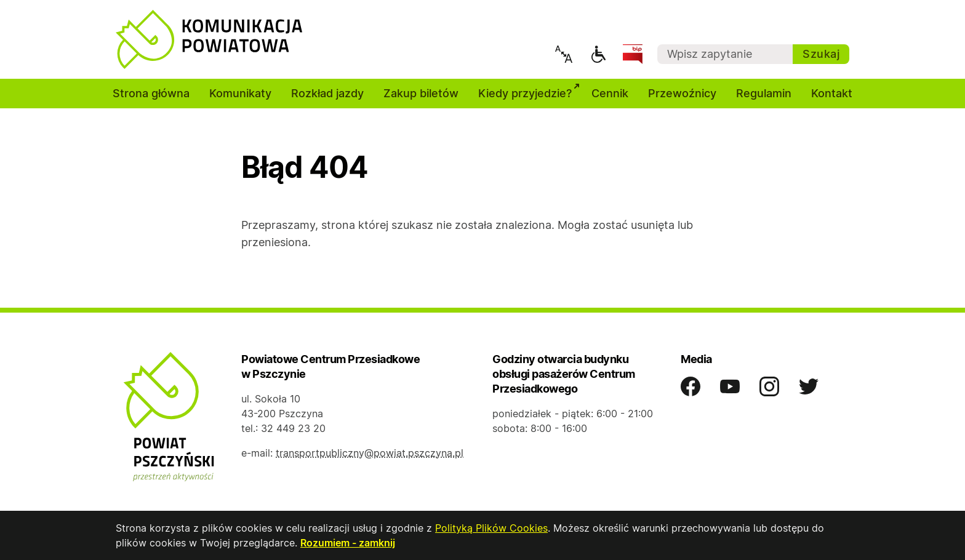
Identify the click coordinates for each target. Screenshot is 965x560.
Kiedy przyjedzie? (530, 92)
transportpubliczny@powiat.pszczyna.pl (370, 453)
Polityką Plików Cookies (491, 528)
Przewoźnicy (682, 93)
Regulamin (764, 93)
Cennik (610, 93)
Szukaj (821, 54)
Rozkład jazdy (327, 93)
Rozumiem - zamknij (348, 543)
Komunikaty (240, 93)
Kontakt (832, 93)
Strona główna (151, 93)
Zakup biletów (421, 93)
